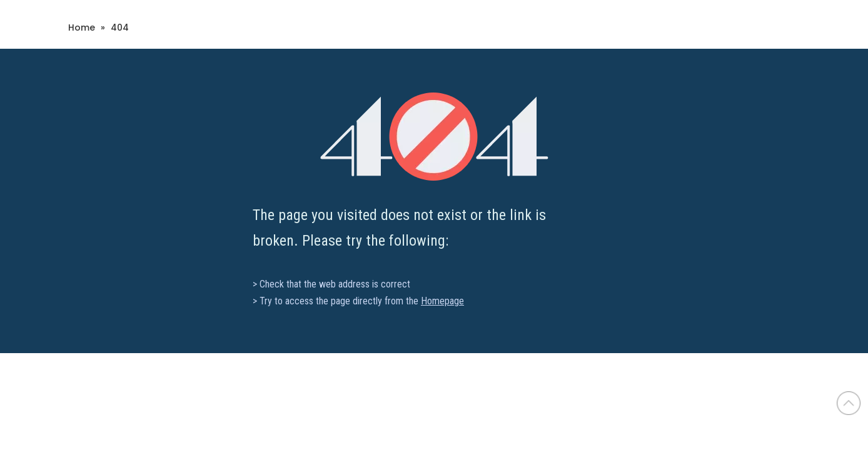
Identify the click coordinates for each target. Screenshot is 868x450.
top (849, 403)
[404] (434, 137)
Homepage (442, 301)
